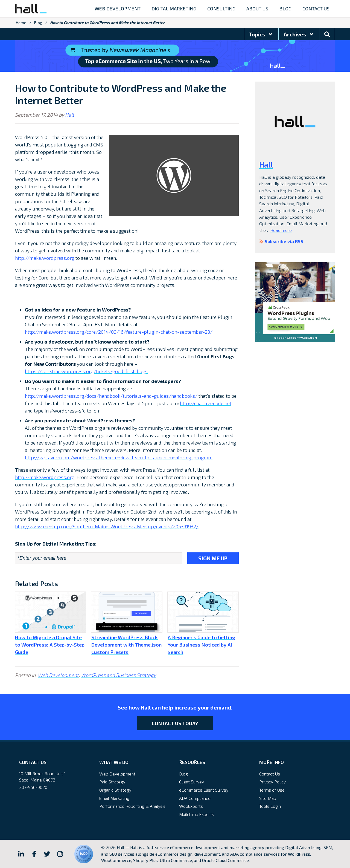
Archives (299, 34)
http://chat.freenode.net (206, 403)
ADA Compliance (195, 798)
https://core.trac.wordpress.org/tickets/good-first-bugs (86, 371)
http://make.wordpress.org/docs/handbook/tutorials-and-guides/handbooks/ (111, 396)
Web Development (58, 675)
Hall (69, 115)
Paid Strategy (112, 782)
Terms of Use (272, 790)
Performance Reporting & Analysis (132, 806)
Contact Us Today (175, 723)
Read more (281, 230)
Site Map (268, 798)
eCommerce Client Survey (204, 790)
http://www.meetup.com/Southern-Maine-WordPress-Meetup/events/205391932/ (107, 526)
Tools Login (270, 806)
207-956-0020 (33, 787)
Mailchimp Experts (197, 814)
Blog (38, 23)
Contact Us (270, 774)
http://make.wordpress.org (45, 258)
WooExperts (191, 806)
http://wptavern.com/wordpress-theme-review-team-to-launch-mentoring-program (119, 457)
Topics (261, 34)
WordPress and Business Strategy (118, 675)
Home (21, 23)
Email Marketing (114, 798)
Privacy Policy (272, 782)
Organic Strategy (115, 790)
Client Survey (192, 782)
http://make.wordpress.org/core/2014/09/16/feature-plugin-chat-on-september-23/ (119, 332)
